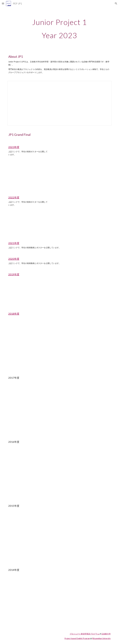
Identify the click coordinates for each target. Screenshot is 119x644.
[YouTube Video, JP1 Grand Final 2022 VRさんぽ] (28, 222)
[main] (60, 29)
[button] (3, 3)
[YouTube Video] (28, 294)
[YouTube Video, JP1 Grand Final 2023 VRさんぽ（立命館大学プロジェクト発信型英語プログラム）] (28, 174)
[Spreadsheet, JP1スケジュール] (60, 103)
